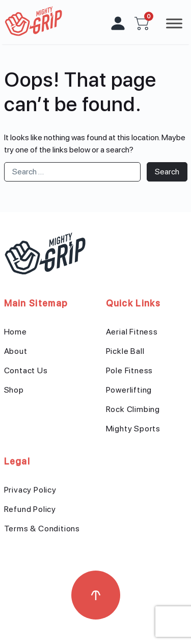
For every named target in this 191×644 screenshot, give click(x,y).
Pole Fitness (130, 370)
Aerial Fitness (132, 332)
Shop (14, 390)
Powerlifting (129, 390)
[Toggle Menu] (174, 23)
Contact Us (26, 370)
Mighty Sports (133, 429)
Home (16, 332)
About (16, 351)
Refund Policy (30, 509)
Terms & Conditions (42, 529)
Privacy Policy (30, 490)
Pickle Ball (125, 351)
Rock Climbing (133, 409)
